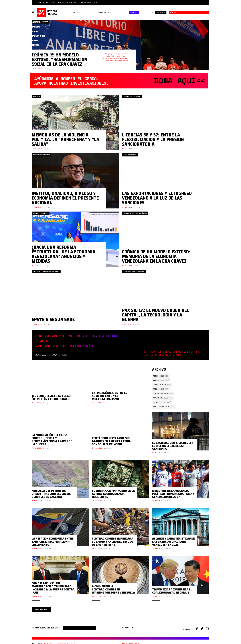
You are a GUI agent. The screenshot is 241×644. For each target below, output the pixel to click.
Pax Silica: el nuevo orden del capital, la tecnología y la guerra (156, 315)
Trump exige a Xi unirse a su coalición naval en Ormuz (172, 594)
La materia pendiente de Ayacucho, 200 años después (117, 60)
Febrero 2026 (160, 385)
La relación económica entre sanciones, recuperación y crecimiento (53, 544)
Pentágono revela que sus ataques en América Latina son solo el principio (111, 448)
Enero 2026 (158, 389)
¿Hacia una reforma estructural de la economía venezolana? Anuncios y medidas (63, 254)
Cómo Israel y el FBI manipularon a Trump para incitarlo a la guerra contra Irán (53, 590)
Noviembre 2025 (161, 398)
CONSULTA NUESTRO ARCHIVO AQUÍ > (46, 631)
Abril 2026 (158, 376)
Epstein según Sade (53, 319)
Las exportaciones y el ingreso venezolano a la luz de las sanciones (157, 198)
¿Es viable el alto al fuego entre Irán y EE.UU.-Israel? (51, 402)
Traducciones (105, 12)
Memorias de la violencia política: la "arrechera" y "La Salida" (65, 139)
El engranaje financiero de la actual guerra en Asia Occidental (113, 496)
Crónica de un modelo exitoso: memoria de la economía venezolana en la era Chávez (156, 256)
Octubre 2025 (160, 402)
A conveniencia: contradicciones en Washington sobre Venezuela (113, 592)
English (134, 12)
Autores (76, 12)
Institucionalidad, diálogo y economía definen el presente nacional (65, 198)
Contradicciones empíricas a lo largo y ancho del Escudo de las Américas (113, 544)
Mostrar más (41, 612)
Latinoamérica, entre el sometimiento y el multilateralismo (110, 401)
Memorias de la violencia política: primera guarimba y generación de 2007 (173, 496)
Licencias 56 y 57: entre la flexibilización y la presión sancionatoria (153, 139)
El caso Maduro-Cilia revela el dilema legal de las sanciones (173, 448)
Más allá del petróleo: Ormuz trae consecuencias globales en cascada (51, 496)
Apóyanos (161, 12)
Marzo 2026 (158, 380)
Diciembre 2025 (161, 394)
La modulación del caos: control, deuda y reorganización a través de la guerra (52, 447)
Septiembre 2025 (161, 407)
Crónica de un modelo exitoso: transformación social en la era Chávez (59, 60)
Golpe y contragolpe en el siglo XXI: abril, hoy (117, 55)
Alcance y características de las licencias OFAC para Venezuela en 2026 (173, 544)
